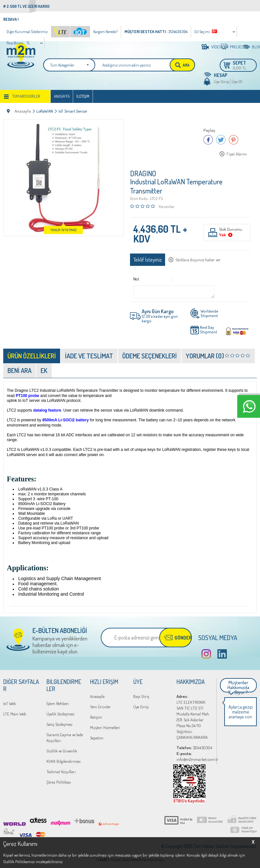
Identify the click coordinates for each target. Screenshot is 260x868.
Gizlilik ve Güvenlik (62, 751)
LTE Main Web (15, 714)
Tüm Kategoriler (26, 96)
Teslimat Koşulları (61, 772)
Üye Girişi (222, 81)
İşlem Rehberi (58, 703)
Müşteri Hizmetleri (105, 727)
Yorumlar (166, 206)
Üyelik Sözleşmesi (60, 714)
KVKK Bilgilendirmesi (64, 761)
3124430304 (194, 748)
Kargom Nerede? (105, 32)
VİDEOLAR (214, 47)
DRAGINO (143, 173)
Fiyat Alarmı (237, 154)
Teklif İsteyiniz (148, 260)
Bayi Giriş (141, 696)
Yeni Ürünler (100, 707)
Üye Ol (237, 81)
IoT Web (10, 703)
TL (28, 43)
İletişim (83, 96)
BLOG (254, 47)
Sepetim (97, 738)
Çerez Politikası (59, 782)
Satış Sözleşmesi (59, 724)
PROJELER (234, 47)
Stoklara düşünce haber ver (198, 260)
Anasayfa (62, 96)
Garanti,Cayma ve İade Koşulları (65, 738)
